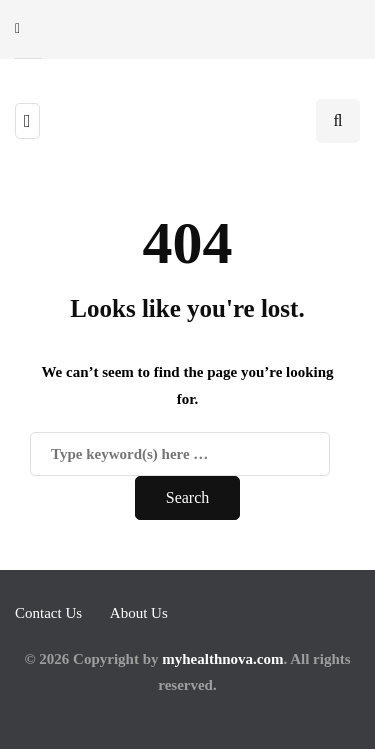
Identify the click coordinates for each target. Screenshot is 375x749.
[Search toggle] (338, 121)
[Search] (180, 454)
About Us (139, 613)
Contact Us (48, 613)
